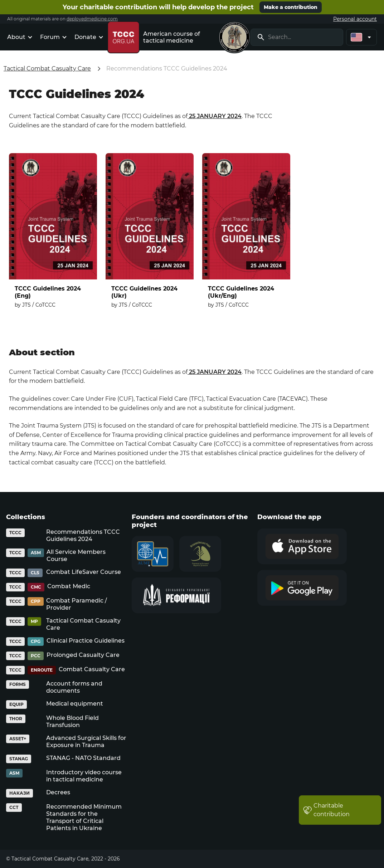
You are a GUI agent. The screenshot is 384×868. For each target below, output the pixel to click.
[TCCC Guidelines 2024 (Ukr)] (150, 235)
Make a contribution (291, 7)
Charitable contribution (326, 810)
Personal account (355, 19)
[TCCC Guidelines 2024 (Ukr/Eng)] (246, 235)
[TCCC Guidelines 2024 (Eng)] (53, 235)
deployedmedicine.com (92, 19)
